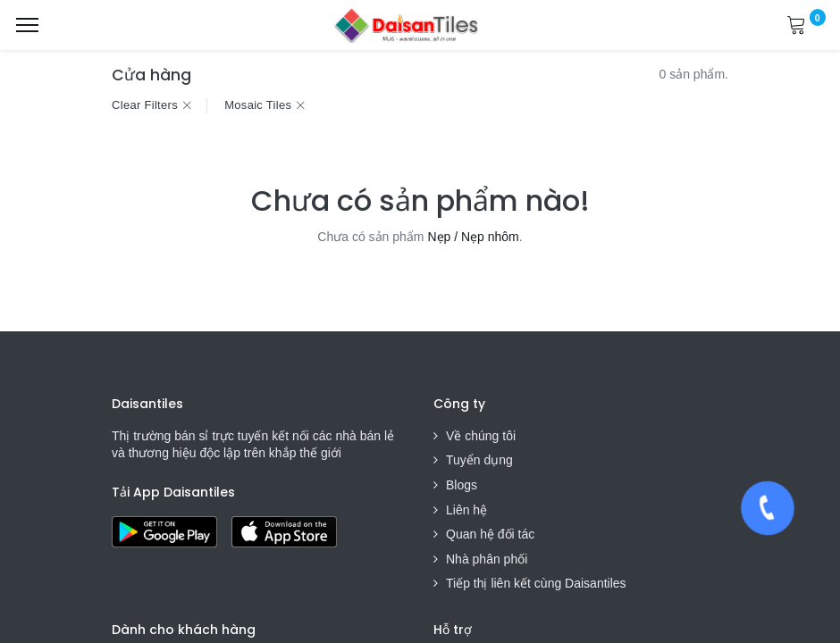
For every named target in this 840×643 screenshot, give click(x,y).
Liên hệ (466, 510)
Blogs (462, 485)
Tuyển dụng (479, 460)
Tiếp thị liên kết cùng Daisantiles (536, 583)
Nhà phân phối (487, 559)
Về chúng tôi (481, 436)
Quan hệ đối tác (490, 534)
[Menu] (27, 25)
